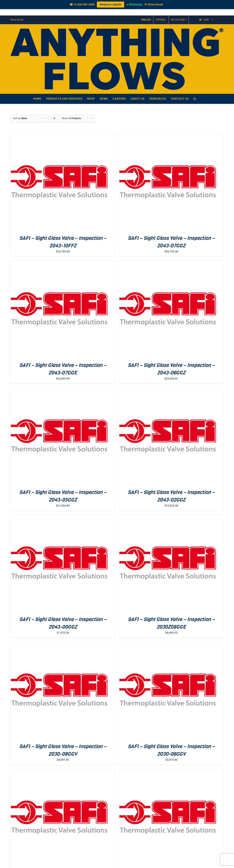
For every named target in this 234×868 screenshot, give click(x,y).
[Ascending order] (54, 118)
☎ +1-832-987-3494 (82, 4)
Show (71, 118)
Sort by (20, 118)
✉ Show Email (154, 4)
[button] (195, 99)
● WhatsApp (134, 4)
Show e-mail (17, 20)
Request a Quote (111, 4)
